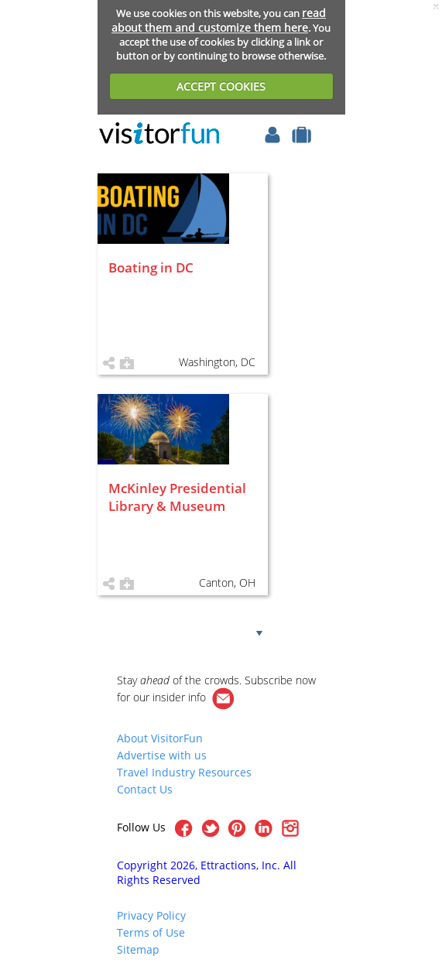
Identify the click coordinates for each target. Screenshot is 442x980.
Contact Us (145, 789)
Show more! (207, 632)
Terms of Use (151, 932)
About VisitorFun (160, 738)
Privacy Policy (151, 915)
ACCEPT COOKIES (221, 86)
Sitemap (138, 949)
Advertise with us (162, 755)
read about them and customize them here (219, 20)
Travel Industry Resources (184, 772)
